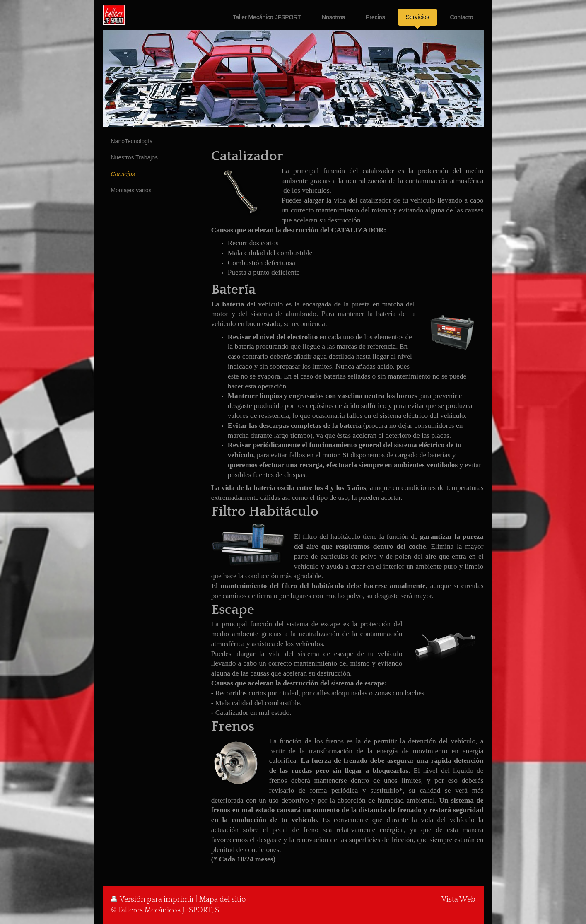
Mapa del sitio (223, 900)
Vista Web (458, 900)
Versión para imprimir (153, 900)
